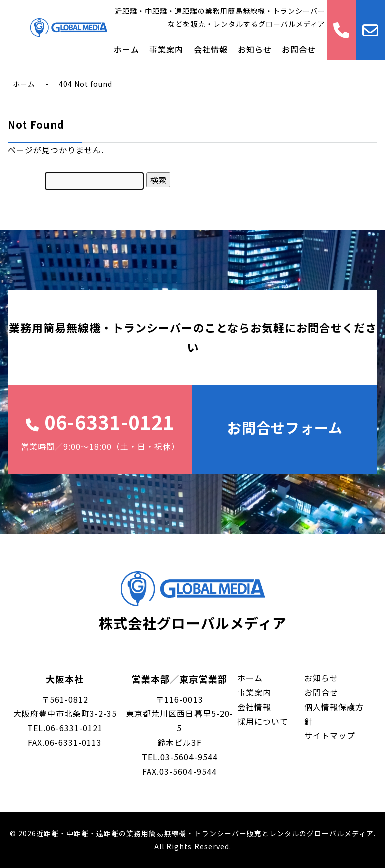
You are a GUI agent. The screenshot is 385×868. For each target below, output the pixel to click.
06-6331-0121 (100, 431)
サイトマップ (330, 735)
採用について (263, 721)
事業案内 (166, 49)
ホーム (127, 49)
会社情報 (211, 49)
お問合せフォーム (285, 427)
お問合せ (299, 49)
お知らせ (255, 49)
